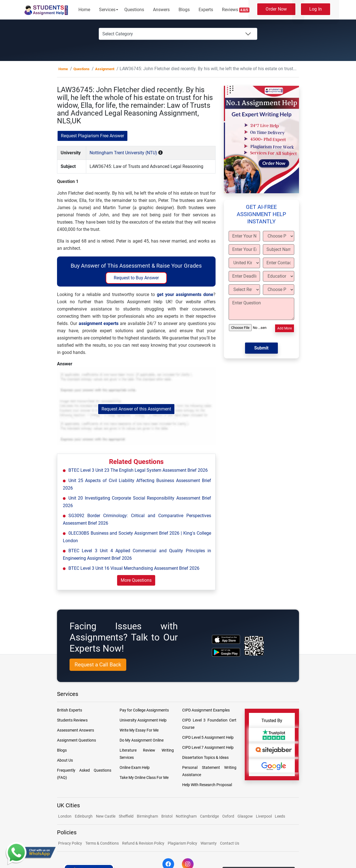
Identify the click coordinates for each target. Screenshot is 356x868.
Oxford (228, 816)
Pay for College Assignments (144, 710)
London (65, 816)
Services (107, 10)
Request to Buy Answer (136, 278)
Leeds (280, 816)
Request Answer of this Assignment (136, 409)
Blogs (184, 10)
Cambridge (209, 816)
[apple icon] (226, 639)
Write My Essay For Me (139, 730)
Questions (134, 10)
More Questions (136, 580)
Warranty (209, 843)
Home (84, 10)
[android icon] (226, 652)
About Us (65, 760)
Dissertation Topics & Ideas (205, 757)
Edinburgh (84, 816)
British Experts (70, 710)
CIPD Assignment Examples (206, 710)
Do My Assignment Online (142, 740)
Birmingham (147, 816)
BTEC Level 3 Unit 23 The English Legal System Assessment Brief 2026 (138, 470)
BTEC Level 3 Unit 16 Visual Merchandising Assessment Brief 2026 (134, 568)
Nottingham (186, 816)
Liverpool (264, 816)
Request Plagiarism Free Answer (92, 136)
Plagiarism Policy (182, 843)
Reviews (236, 10)
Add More (285, 328)
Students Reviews (72, 720)
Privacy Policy (70, 843)
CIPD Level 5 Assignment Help (208, 737)
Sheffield (126, 816)
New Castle (106, 816)
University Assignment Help (143, 720)
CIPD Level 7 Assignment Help (208, 747)
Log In (316, 9)
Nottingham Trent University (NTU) (123, 153)
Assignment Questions (76, 740)
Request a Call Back (98, 665)
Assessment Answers (76, 730)
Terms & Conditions (102, 843)
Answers (161, 10)
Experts (206, 10)
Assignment (105, 69)
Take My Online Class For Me (144, 777)
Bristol (167, 816)
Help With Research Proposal (207, 785)
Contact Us (230, 843)
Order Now (276, 9)
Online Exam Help (135, 767)
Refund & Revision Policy (143, 843)
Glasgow (246, 816)
